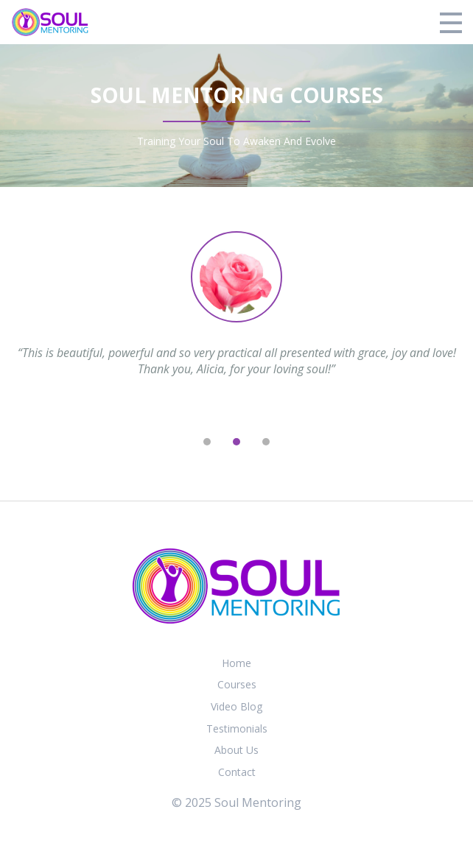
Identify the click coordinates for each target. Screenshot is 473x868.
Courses (237, 684)
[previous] (178, 442)
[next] (295, 442)
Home (236, 663)
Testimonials (237, 728)
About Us (236, 750)
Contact (237, 772)
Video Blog (236, 706)
